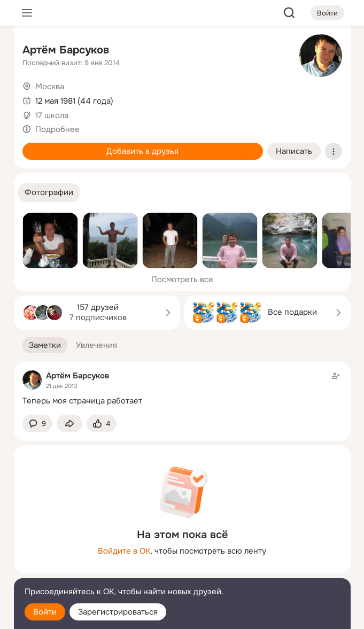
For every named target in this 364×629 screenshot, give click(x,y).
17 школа (52, 115)
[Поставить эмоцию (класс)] (102, 424)
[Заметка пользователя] (182, 388)
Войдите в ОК (124, 551)
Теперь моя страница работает (82, 401)
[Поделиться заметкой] (69, 424)
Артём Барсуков (66, 50)
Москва (50, 87)
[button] (49, 193)
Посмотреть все (182, 279)
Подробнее (57, 129)
